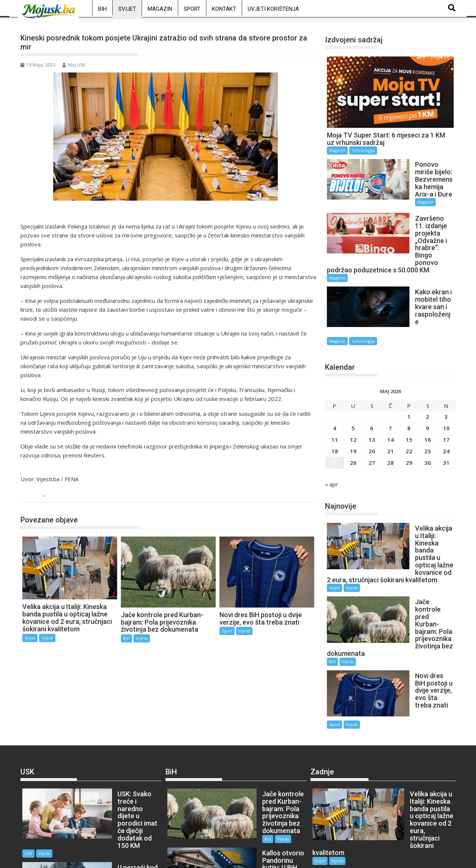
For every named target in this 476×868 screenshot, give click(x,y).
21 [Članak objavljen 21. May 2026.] (390, 396)
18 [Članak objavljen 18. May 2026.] (335, 396)
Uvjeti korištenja (273, 9)
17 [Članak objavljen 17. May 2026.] (446, 384)
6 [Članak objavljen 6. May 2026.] (372, 373)
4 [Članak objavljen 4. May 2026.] (335, 373)
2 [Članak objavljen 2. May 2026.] (427, 361)
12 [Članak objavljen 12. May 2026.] (353, 384)
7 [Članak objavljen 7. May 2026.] (390, 373)
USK (93, 729)
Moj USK (74, 65)
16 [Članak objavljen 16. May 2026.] (428, 384)
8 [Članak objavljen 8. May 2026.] (409, 373)
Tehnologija (363, 150)
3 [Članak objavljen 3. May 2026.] (446, 361)
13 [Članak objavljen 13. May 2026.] (372, 384)
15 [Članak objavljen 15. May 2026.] (409, 384)
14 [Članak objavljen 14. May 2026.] (390, 384)
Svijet (127, 9)
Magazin (160, 9)
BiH (102, 9)
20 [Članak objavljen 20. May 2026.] (372, 396)
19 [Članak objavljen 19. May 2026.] (353, 396)
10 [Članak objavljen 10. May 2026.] (446, 373)
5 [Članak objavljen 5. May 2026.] (353, 373)
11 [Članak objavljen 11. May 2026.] (335, 384)
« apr (332, 429)
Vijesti (56, 494)
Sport (192, 9)
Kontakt (224, 9)
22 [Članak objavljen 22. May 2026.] (409, 396)
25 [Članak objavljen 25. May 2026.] (335, 407)
